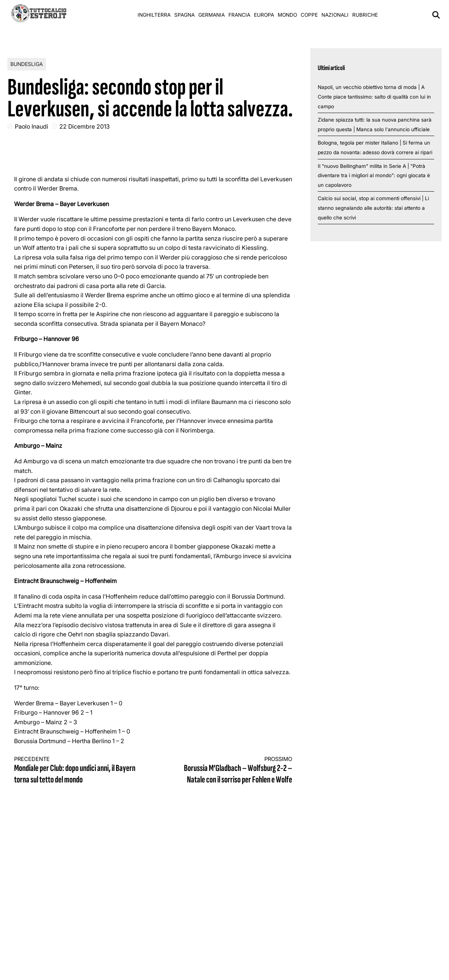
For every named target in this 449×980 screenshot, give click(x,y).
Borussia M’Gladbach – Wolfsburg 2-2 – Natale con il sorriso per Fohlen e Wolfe (230, 771)
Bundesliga (27, 64)
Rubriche (365, 15)
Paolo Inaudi (32, 126)
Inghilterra (154, 15)
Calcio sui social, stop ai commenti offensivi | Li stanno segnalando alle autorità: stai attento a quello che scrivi (373, 208)
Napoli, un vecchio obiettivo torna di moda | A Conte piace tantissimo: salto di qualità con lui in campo (374, 97)
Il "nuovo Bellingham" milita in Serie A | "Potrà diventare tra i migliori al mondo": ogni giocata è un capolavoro (374, 176)
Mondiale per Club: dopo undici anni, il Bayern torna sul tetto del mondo (77, 771)
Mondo (287, 15)
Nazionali (335, 15)
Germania (212, 15)
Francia (239, 15)
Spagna (184, 15)
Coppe (309, 15)
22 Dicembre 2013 (85, 126)
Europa (264, 15)
